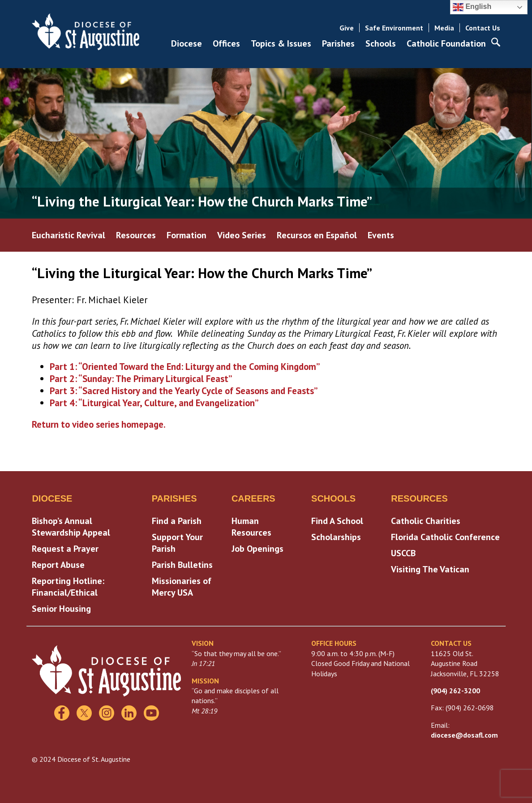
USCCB (403, 553)
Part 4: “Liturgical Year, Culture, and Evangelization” (154, 403)
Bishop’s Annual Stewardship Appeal (71, 527)
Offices (226, 43)
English (472, 7)
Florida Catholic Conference (445, 537)
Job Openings (257, 549)
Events (381, 235)
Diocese (187, 43)
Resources (136, 235)
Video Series (242, 235)
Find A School (337, 521)
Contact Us (483, 28)
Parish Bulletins (182, 565)
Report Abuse (58, 565)
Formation (187, 235)
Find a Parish (177, 521)
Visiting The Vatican (430, 569)
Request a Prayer (65, 549)
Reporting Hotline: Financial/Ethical (68, 587)
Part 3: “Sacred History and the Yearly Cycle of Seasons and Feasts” (184, 391)
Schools (381, 43)
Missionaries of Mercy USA (182, 587)
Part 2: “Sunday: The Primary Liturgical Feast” (141, 379)
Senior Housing (61, 609)
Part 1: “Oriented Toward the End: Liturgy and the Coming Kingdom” (185, 367)
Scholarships (336, 537)
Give (347, 28)
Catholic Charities (426, 521)
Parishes (338, 43)
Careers (253, 498)
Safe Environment (394, 28)
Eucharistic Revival (69, 235)
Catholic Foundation (446, 43)
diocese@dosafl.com (464, 735)
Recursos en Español (317, 235)
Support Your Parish (177, 543)
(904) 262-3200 (455, 691)
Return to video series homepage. (99, 424)
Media (444, 28)
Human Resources (251, 527)
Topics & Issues (281, 43)
